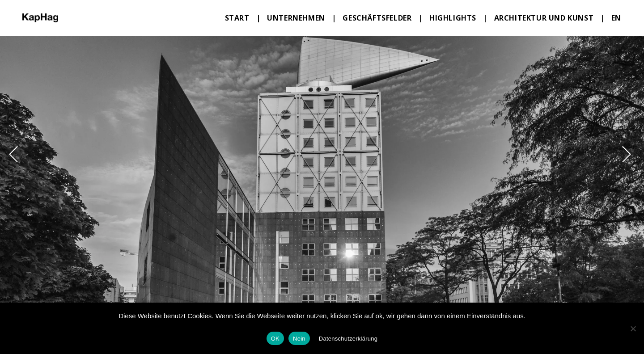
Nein (299, 339)
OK (275, 339)
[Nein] (633, 329)
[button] (13, 154)
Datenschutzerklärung (348, 339)
